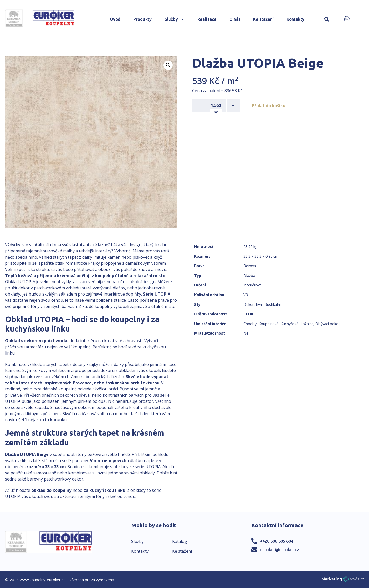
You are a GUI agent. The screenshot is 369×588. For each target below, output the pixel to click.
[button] (327, 19)
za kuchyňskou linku (104, 490)
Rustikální (273, 304)
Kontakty (295, 19)
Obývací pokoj (327, 324)
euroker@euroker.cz (280, 550)
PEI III (248, 314)
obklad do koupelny (51, 490)
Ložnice (307, 324)
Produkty (142, 19)
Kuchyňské (290, 324)
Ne (246, 333)
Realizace (207, 19)
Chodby (250, 324)
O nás (235, 19)
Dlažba (249, 275)
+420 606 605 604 (277, 541)
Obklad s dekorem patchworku (37, 341)
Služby (175, 19)
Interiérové (253, 285)
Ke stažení (263, 19)
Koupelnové (269, 324)
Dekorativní (253, 304)
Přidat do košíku (269, 105)
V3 (246, 295)
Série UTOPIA (157, 294)
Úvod (115, 19)
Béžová (250, 266)
